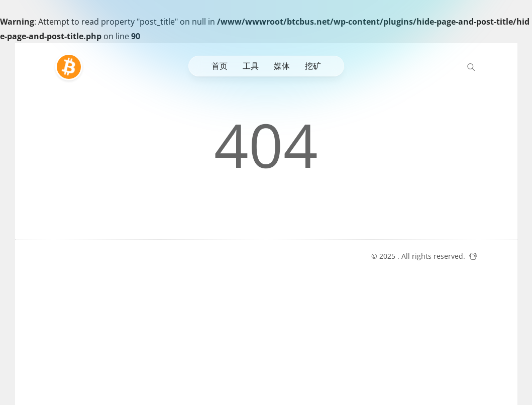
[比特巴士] (71, 67)
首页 (220, 66)
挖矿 (313, 66)
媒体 (282, 66)
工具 (251, 66)
